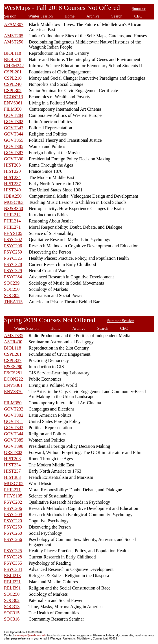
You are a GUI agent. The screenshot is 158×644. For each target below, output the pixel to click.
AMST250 (14, 42)
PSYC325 (13, 258)
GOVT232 (14, 409)
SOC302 (12, 295)
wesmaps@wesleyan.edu (31, 635)
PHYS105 (13, 233)
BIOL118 (13, 53)
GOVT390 (14, 159)
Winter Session (40, 16)
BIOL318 (13, 59)
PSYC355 (13, 563)
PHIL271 (12, 227)
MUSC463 (14, 202)
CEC (138, 16)
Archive (93, 16)
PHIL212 (12, 215)
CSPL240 (13, 84)
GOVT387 (14, 153)
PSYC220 (13, 521)
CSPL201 (13, 72)
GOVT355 (14, 140)
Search (117, 16)
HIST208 (12, 165)
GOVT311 (14, 421)
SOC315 (12, 613)
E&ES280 (13, 367)
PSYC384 (13, 277)
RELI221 (12, 582)
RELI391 (12, 588)
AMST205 (14, 36)
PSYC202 (13, 240)
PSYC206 (13, 246)
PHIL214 (12, 221)
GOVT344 (14, 134)
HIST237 (12, 184)
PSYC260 (13, 533)
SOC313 (12, 607)
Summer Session (121, 321)
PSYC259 (13, 252)
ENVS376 (13, 391)
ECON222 (14, 379)
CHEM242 (14, 66)
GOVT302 (14, 122)
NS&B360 (14, 209)
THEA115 (13, 302)
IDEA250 (13, 196)
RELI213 (12, 576)
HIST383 (12, 477)
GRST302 (13, 452)
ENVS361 (13, 103)
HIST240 (12, 190)
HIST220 (12, 171)
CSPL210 (13, 78)
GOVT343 (14, 128)
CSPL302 (13, 90)
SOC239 (12, 283)
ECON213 (14, 97)
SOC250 (12, 289)
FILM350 (13, 109)
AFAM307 (14, 24)
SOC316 (12, 619)
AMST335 (14, 336)
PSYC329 (13, 271)
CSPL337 (13, 360)
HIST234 (12, 177)
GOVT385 (14, 146)
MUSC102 (14, 483)
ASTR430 (13, 342)
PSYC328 (13, 264)
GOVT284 (14, 115)
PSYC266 (13, 539)
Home (70, 16)
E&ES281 (13, 373)
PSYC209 (13, 515)
